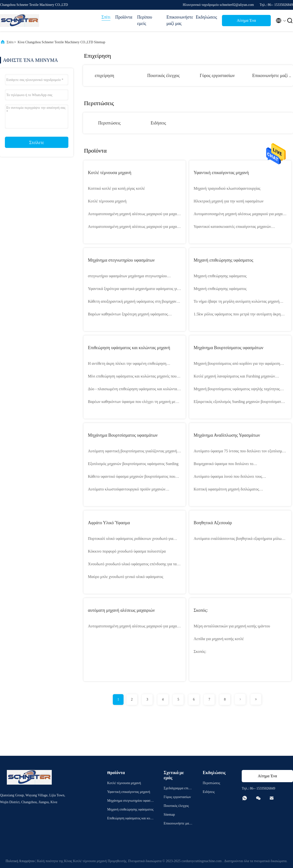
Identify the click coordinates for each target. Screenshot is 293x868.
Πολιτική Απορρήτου (20, 861)
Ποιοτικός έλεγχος (163, 76)
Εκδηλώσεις (206, 17)
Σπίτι (106, 17)
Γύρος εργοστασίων (217, 76)
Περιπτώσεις (109, 123)
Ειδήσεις (158, 123)
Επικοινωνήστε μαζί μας (179, 20)
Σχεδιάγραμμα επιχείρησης (178, 789)
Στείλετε (37, 143)
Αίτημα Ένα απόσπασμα (246, 22)
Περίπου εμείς (145, 20)
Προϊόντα (124, 17)
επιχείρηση (104, 76)
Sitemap (169, 815)
